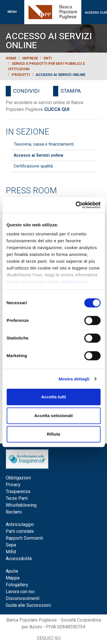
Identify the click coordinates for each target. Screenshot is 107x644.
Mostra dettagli (74, 379)
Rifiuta (53, 434)
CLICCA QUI (57, 109)
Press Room (31, 190)
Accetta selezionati (53, 416)
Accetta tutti (53, 397)
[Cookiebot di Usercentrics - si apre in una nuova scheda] (76, 205)
